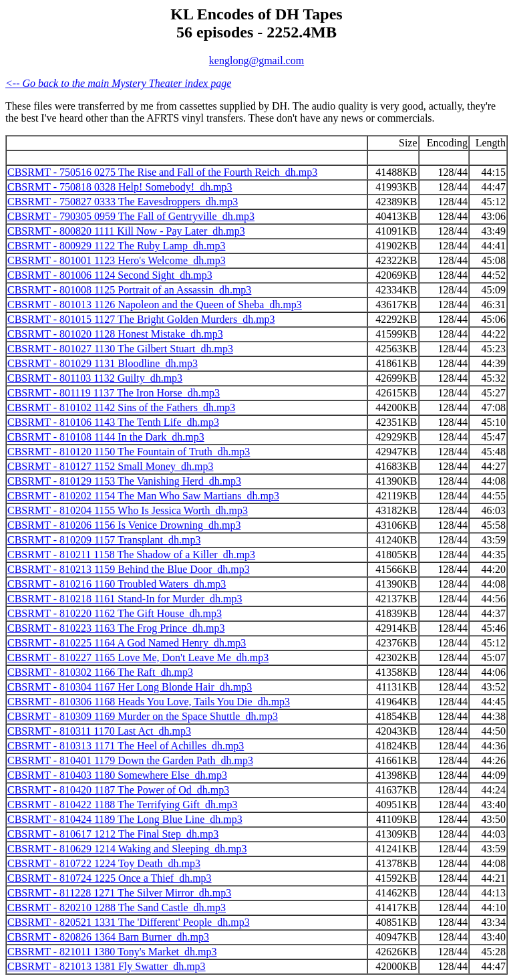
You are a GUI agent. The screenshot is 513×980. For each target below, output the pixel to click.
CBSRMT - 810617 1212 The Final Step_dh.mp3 (113, 834)
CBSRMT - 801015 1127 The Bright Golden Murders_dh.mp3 (141, 319)
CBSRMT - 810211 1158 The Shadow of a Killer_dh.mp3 (131, 555)
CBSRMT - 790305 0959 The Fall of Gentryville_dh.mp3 (131, 216)
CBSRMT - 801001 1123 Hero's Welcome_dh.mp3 (117, 260)
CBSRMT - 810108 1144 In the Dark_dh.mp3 (106, 437)
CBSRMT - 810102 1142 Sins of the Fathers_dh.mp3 (121, 407)
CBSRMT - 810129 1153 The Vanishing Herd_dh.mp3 (124, 481)
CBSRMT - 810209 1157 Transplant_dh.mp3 (104, 540)
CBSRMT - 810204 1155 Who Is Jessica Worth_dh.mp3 (128, 510)
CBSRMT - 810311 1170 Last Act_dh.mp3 (99, 731)
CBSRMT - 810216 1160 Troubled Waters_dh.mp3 (117, 584)
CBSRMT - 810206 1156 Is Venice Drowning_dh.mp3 (124, 525)
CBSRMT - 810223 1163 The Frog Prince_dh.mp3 (116, 628)
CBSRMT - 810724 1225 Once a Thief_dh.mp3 (110, 878)
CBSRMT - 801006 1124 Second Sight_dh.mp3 (110, 275)
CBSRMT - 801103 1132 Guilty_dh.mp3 (95, 378)
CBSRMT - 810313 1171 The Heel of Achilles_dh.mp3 (126, 746)
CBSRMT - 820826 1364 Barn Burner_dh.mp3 (108, 937)
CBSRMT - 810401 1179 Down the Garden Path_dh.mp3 (130, 760)
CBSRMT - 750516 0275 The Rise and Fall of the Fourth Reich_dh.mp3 (162, 172)
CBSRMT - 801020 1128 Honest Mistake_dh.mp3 (115, 334)
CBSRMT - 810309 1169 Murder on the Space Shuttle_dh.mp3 (143, 716)
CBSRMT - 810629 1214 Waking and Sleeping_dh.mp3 (127, 849)
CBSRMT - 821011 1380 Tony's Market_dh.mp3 (112, 952)
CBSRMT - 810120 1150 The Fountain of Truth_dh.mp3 (129, 452)
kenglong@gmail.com (256, 60)
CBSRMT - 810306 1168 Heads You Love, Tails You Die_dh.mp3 (149, 702)
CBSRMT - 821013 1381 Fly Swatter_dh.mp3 (107, 966)
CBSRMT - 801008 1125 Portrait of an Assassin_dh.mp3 (129, 290)
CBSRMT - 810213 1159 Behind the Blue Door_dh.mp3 (129, 569)
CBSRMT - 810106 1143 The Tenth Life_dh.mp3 (113, 422)
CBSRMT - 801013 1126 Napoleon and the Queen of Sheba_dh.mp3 (155, 304)
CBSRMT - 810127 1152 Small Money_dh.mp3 (110, 466)
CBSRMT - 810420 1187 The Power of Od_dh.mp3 (118, 790)
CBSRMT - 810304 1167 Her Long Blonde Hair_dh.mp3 (130, 687)
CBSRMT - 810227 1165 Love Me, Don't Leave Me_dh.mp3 (138, 657)
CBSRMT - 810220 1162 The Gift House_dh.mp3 (115, 613)
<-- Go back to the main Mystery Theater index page (118, 83)
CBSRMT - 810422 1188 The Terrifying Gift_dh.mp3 (123, 805)
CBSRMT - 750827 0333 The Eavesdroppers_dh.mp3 (123, 202)
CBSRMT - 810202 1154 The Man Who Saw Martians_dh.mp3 (143, 496)
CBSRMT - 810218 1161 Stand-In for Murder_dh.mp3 (125, 599)
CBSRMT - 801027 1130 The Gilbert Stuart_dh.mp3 (120, 349)
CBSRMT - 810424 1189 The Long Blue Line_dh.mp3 (125, 819)
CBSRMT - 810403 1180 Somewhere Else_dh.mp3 (117, 775)
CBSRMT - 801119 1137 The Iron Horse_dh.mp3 (114, 393)
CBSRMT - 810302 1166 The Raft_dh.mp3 (100, 672)
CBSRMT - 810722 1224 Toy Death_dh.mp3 (104, 863)
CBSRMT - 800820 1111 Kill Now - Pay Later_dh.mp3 (126, 231)
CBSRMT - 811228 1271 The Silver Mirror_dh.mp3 (119, 893)
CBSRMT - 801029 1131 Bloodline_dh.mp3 (103, 363)
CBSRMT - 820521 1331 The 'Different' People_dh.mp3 (129, 922)
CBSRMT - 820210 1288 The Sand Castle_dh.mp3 (117, 907)
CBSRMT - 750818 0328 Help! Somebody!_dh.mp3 (120, 187)
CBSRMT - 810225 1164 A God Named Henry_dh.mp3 (127, 643)
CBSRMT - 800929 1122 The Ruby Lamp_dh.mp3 (116, 246)
